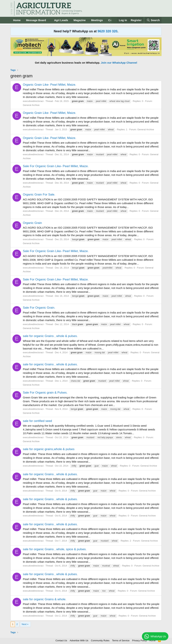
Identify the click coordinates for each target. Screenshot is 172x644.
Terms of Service (121, 640)
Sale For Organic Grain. (39, 308)
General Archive (31, 105)
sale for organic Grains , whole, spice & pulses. (55, 549)
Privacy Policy (139, 640)
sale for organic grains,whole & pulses (49, 449)
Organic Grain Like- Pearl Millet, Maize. (50, 85)
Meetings (97, 20)
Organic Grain (32, 223)
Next (24, 624)
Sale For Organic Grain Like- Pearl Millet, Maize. (56, 166)
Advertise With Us (79, 640)
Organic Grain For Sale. (39, 195)
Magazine (80, 20)
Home (17, 20)
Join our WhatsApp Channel (119, 63)
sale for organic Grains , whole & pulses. (50, 336)
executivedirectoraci (33, 101)
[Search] (153, 20)
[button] (49, 20)
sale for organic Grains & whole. (45, 599)
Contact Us (61, 640)
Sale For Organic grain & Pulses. (45, 393)
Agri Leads (61, 20)
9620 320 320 (107, 31)
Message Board (36, 20)
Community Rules (100, 640)
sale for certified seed (38, 421)
